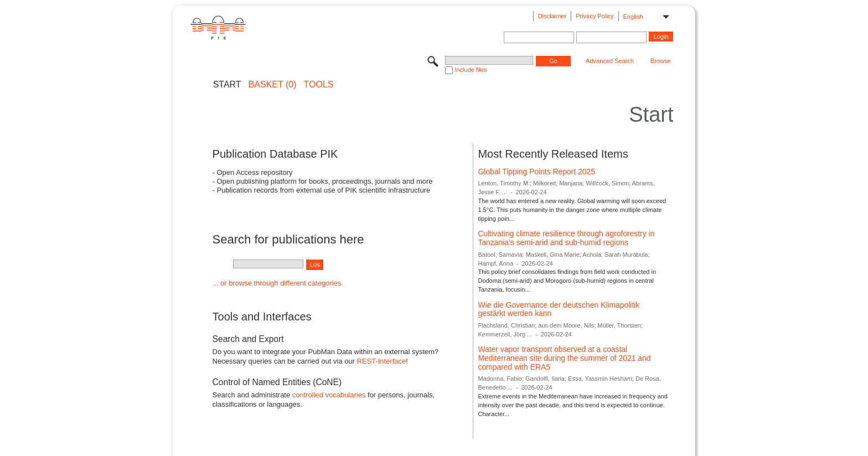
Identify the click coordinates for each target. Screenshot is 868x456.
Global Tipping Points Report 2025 (536, 172)
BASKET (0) (273, 85)
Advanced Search (610, 61)
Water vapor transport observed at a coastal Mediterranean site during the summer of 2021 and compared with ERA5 (564, 358)
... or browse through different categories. (278, 283)
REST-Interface (382, 361)
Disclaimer (552, 16)
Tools (319, 85)
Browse (661, 61)
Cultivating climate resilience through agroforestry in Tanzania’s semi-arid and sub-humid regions (566, 238)
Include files (471, 70)
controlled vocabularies (329, 395)
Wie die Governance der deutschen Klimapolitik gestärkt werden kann (559, 309)
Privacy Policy (595, 16)
